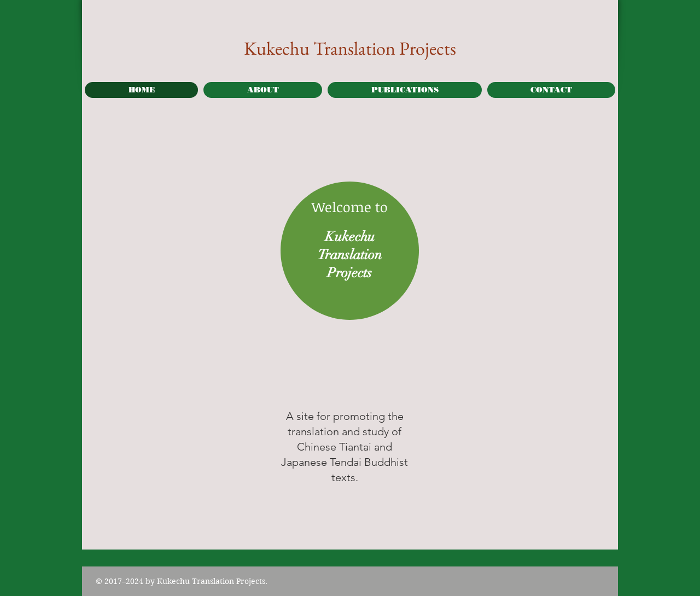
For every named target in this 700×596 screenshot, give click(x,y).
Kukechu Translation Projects (350, 48)
